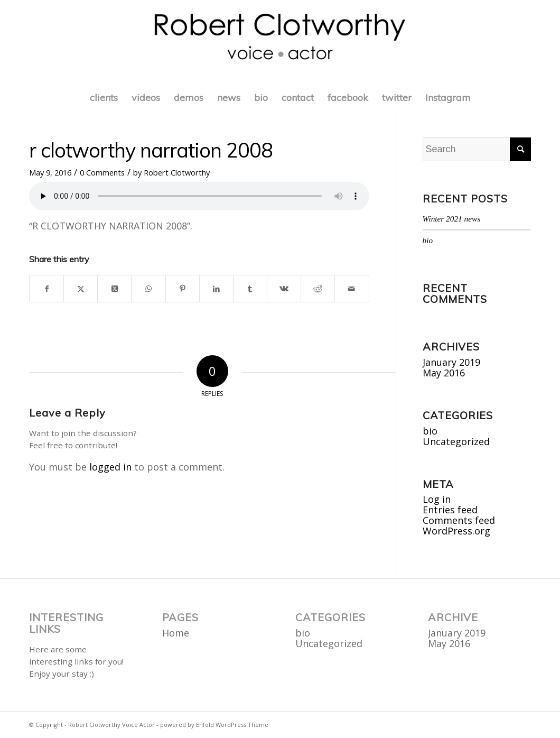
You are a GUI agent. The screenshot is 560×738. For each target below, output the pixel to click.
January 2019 (451, 362)
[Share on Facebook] (46, 289)
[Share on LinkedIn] (216, 289)
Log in (437, 499)
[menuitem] (104, 98)
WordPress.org (456, 531)
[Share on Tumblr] (250, 289)
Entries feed (450, 510)
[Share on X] (81, 289)
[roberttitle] (280, 42)
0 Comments (102, 172)
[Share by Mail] (352, 289)
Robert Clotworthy (177, 172)
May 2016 (444, 373)
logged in (110, 467)
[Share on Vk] (284, 289)
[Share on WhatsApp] (148, 289)
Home (176, 633)
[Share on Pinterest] (183, 289)
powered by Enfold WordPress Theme (214, 725)
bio (428, 240)
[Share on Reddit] (318, 289)
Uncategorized (456, 441)
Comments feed (459, 520)
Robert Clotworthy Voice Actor (111, 725)
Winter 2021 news (452, 219)
